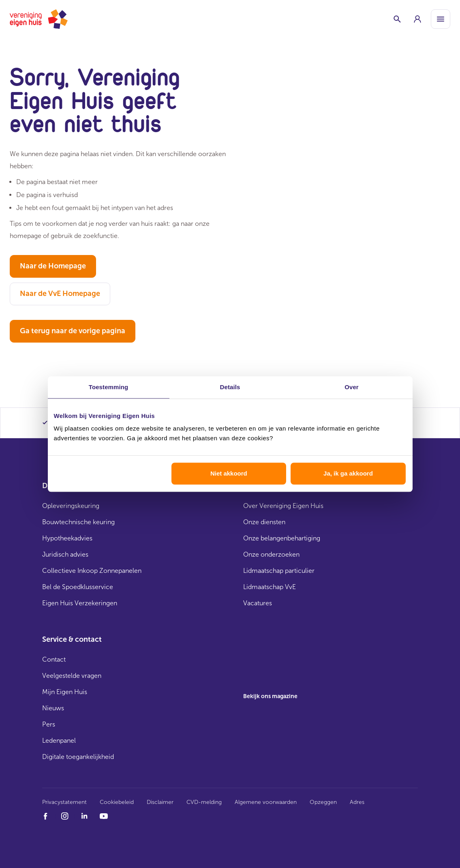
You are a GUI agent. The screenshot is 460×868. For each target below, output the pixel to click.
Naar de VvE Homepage (60, 294)
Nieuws (53, 708)
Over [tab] (352, 387)
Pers (49, 724)
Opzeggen (323, 802)
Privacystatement (64, 802)
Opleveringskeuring (71, 506)
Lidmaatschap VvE (270, 587)
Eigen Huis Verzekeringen (80, 603)
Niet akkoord (229, 473)
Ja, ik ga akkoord (348, 473)
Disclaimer (160, 802)
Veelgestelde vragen (72, 676)
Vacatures (258, 603)
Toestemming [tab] (109, 387)
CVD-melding (204, 802)
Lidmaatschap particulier (279, 571)
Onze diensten (264, 522)
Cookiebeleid (117, 802)
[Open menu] (441, 19)
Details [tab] (230, 387)
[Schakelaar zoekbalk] (397, 19)
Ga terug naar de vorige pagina (73, 331)
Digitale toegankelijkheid (78, 757)
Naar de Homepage (53, 266)
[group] (417, 19)
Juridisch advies (65, 554)
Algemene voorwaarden (266, 802)
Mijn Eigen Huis (65, 692)
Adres (357, 802)
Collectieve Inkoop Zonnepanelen (92, 571)
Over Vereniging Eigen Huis (283, 506)
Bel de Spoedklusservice (78, 587)
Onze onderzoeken (271, 554)
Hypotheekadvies (67, 538)
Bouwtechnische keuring (78, 522)
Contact (54, 659)
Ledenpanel (59, 740)
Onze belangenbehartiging (282, 538)
